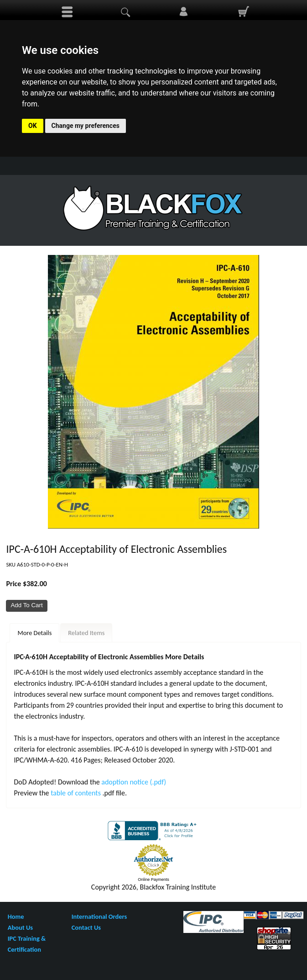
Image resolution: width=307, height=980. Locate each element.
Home (16, 916)
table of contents (76, 793)
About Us (20, 927)
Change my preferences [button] (86, 126)
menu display (67, 12)
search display (125, 12)
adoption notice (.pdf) (134, 782)
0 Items (243, 12)
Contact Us (86, 927)
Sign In (183, 12)
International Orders (99, 916)
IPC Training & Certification (27, 944)
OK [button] (33, 126)
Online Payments (153, 879)
